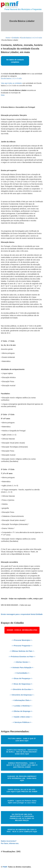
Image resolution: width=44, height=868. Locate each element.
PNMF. (5, 867)
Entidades (15, 38)
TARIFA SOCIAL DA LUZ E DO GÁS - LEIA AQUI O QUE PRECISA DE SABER (22, 791)
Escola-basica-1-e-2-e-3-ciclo (31, 38)
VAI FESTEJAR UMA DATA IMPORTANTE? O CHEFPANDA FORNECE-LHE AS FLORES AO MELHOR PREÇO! (22, 817)
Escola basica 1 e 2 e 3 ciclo (11, 78)
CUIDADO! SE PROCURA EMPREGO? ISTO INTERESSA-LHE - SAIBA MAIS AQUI (22, 778)
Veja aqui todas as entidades (11, 83)
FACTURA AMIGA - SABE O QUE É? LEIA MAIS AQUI (22, 740)
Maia (3, 95)
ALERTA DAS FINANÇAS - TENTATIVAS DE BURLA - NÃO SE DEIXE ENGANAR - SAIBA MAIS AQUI (22, 752)
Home (8, 38)
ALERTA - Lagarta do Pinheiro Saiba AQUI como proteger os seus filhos (22, 802)
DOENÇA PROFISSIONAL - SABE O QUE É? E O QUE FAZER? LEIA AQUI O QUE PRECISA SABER (22, 765)
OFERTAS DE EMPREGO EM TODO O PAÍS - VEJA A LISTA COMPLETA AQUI (22, 831)
